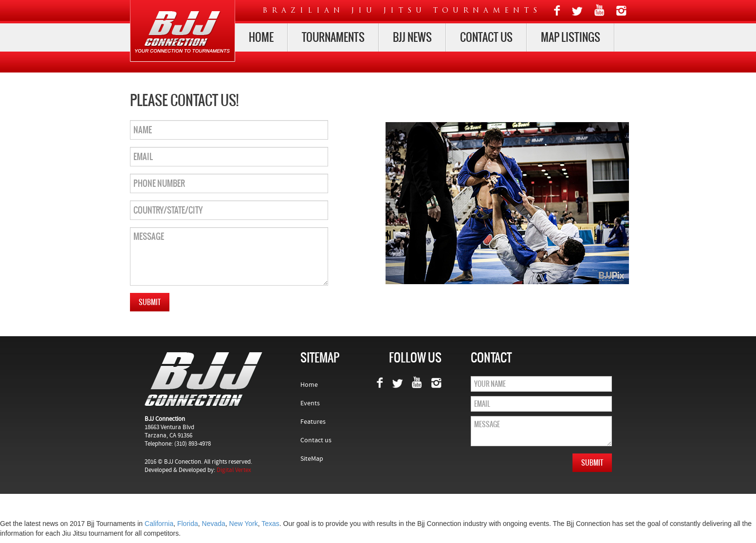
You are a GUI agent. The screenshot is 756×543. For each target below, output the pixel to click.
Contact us (486, 37)
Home (261, 37)
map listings (571, 37)
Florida (188, 524)
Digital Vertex (234, 470)
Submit (150, 302)
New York (244, 524)
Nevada (214, 524)
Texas (270, 524)
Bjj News (412, 37)
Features (313, 422)
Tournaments (333, 37)
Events (310, 403)
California (159, 524)
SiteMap (312, 459)
